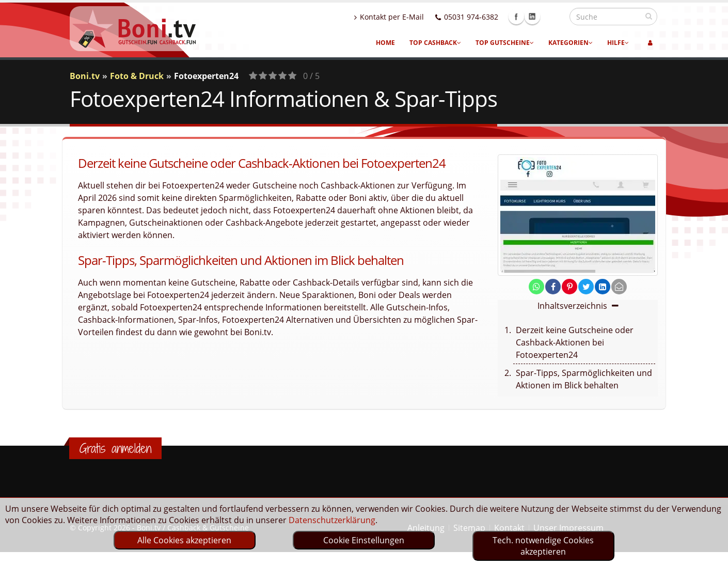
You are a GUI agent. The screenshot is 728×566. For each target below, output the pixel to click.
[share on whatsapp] (536, 287)
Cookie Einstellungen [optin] (364, 540)
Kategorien (571, 43)
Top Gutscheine (505, 43)
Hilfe (618, 43)
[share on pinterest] (569, 287)
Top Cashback (435, 43)
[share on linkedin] (603, 287)
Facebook (539, 17)
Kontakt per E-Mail (411, 17)
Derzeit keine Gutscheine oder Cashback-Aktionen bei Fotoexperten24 (575, 342)
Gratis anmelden (115, 448)
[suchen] (649, 16)
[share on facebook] (553, 287)
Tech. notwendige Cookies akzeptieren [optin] (543, 546)
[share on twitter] (586, 287)
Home (385, 43)
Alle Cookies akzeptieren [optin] (184, 540)
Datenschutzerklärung (332, 520)
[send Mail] (619, 287)
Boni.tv (85, 76)
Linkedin (555, 17)
